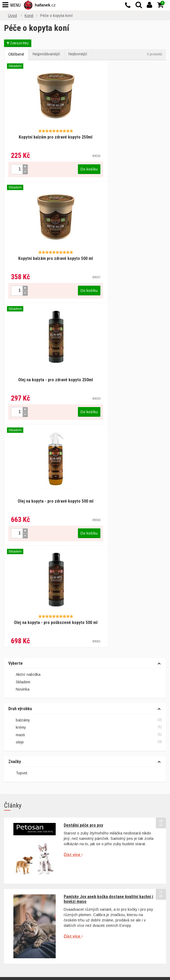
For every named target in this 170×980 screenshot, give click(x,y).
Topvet (22, 513)
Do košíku (67, 164)
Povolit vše (123, 969)
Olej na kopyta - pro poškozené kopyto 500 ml (44, 365)
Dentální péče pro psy (83, 565)
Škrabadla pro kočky (106, 875)
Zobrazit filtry (18, 43)
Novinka (19, 429)
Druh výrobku (20, 449)
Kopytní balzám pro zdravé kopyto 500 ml (125, 134)
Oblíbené (16, 55)
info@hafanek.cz (31, 840)
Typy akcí (97, 820)
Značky (15, 502)
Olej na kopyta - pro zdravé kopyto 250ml (45, 249)
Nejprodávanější (47, 55)
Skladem (19, 422)
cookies (49, 957)
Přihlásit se (149, 754)
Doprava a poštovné (106, 813)
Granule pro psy (103, 861)
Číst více (73, 594)
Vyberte (16, 403)
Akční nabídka (24, 415)
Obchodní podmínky (106, 792)
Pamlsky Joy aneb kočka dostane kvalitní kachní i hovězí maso (108, 639)
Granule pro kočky (105, 868)
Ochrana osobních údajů (110, 806)
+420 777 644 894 (28, 835)
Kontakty (11, 923)
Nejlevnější (79, 55)
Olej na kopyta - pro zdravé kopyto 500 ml (125, 249)
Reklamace (99, 799)
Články (10, 916)
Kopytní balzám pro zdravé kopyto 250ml (45, 134)
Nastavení (48, 969)
